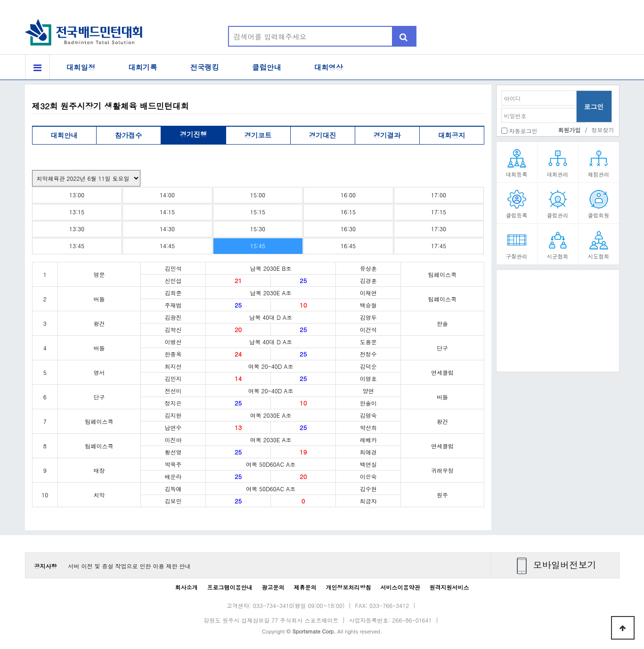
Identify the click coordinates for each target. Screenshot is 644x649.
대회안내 (64, 135)
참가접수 (129, 135)
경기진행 (194, 134)
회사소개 (186, 587)
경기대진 (323, 135)
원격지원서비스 (449, 587)
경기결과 (387, 135)
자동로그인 (523, 131)
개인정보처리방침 (349, 587)
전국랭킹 (205, 67)
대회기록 (143, 67)
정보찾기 (603, 130)
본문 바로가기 (0, 0)
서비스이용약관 (400, 587)
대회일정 (81, 67)
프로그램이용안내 (229, 587)
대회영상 (329, 67)
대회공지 (452, 135)
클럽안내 (267, 67)
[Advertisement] (558, 324)
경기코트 (258, 135)
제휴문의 (305, 587)
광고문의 (273, 587)
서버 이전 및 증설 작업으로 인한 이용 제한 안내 (130, 566)
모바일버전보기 (565, 564)
